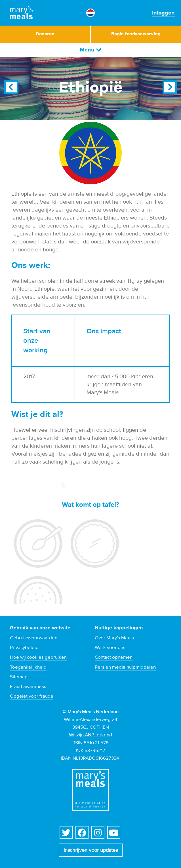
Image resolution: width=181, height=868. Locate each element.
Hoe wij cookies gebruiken (38, 657)
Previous (11, 87)
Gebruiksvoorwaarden (34, 638)
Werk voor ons (110, 648)
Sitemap (19, 677)
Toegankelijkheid (28, 667)
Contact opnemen (114, 657)
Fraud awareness (28, 687)
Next (170, 87)
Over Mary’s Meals (114, 638)
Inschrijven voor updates (91, 850)
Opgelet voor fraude (32, 696)
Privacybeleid (24, 648)
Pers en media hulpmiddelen (125, 667)
